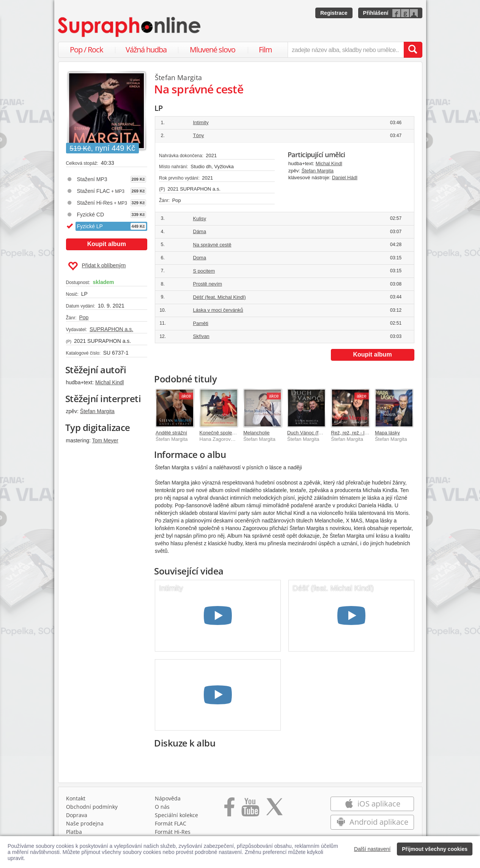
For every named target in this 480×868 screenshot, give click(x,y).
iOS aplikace (372, 804)
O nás (162, 807)
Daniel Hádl (345, 178)
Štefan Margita (97, 411)
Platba (74, 832)
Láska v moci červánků (218, 310)
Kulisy (200, 219)
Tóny (199, 135)
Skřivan (201, 336)
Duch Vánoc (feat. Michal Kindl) (322, 433)
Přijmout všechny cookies (435, 849)
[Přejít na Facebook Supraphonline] (229, 810)
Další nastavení (372, 849)
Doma (200, 258)
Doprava (77, 815)
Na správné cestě (212, 245)
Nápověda (168, 798)
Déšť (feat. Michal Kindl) (220, 297)
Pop (84, 317)
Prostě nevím (208, 284)
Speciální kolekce (176, 815)
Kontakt (76, 798)
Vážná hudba (146, 50)
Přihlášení (376, 13)
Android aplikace (372, 822)
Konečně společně (220, 433)
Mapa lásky (387, 433)
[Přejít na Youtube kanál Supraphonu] (250, 810)
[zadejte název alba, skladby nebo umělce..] (345, 50)
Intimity (201, 122)
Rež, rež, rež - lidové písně (360, 433)
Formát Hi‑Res (173, 832)
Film (265, 50)
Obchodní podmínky (92, 807)
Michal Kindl (109, 382)
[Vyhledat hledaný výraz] (413, 50)
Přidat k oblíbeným (97, 266)
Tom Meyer (105, 440)
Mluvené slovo (212, 50)
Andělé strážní (171, 433)
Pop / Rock (87, 50)
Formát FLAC (171, 823)
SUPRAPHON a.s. (111, 329)
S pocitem (204, 271)
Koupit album (107, 244)
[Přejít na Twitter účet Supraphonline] (274, 810)
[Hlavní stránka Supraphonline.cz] (130, 27)
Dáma (200, 231)
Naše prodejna (85, 823)
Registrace (334, 13)
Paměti (201, 323)
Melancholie (256, 433)
